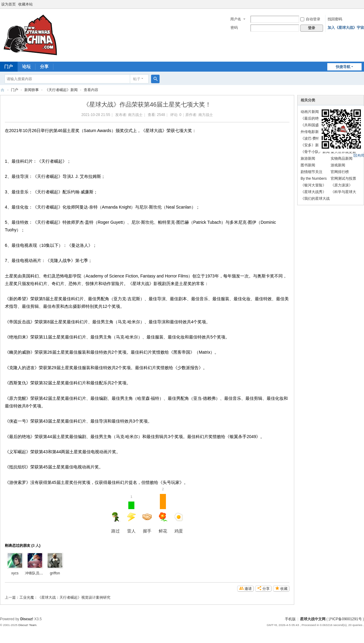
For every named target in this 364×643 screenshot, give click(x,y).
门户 (15, 90)
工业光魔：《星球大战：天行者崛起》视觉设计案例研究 (65, 597)
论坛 (26, 66)
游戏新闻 (338, 165)
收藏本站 (25, 4)
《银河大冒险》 (313, 185)
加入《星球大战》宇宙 (346, 28)
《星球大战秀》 (313, 192)
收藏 (284, 589)
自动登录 (310, 19)
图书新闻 (308, 165)
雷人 (131, 514)
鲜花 (163, 514)
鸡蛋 (179, 523)
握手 (147, 523)
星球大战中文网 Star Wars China (2, 90)
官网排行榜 (340, 172)
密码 (234, 28)
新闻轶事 (32, 90)
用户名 (236, 19)
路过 (116, 523)
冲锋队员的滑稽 (38, 573)
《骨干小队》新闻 (315, 152)
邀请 (248, 589)
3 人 (36, 546)
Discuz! (27, 619)
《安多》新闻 (312, 145)
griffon (55, 573)
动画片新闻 (310, 112)
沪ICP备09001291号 (345, 619)
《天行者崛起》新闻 (61, 90)
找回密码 (335, 19)
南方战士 (135, 115)
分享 (44, 66)
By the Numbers (314, 179)
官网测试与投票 (343, 179)
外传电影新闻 (312, 132)
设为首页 (8, 4)
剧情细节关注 (312, 172)
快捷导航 (343, 67)
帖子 (137, 79)
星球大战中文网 (313, 619)
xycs (15, 573)
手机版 (290, 619)
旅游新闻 (308, 158)
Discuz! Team (27, 625)
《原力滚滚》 (342, 185)
